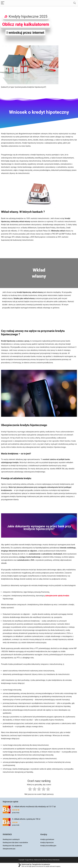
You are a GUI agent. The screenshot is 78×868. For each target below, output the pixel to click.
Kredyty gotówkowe (47, 839)
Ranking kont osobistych (11, 839)
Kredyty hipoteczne (47, 842)
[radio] (30, 790)
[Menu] (3, 3)
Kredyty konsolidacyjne (48, 846)
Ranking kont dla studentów (12, 846)
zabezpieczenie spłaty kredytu (57, 596)
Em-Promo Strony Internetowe (50, 860)
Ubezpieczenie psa (9, 849)
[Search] (75, 3)
